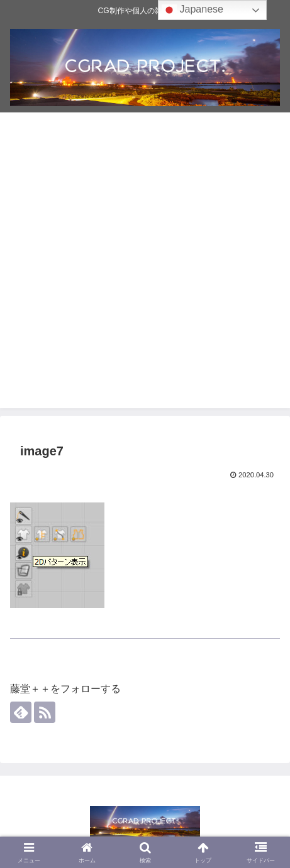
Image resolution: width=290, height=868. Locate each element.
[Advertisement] (145, 263)
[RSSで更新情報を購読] (45, 712)
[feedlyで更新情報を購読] (21, 712)
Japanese (192, 10)
